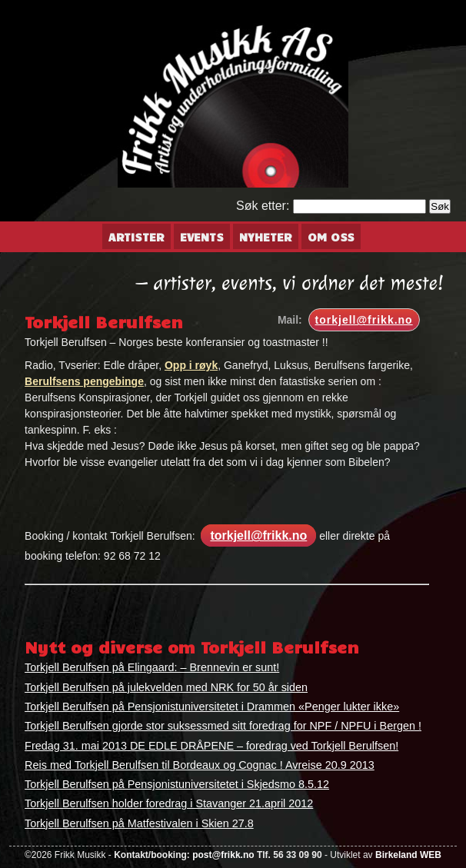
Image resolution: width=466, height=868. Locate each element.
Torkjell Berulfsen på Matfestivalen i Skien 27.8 (139, 823)
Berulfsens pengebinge (84, 381)
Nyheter (266, 237)
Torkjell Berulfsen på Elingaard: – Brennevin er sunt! (152, 667)
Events (202, 237)
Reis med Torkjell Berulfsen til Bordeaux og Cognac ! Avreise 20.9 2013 (200, 765)
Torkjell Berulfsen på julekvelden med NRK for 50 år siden (166, 687)
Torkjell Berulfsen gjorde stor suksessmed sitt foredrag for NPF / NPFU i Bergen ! (223, 726)
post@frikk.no (223, 855)
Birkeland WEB (408, 855)
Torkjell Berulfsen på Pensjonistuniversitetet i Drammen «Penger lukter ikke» (212, 707)
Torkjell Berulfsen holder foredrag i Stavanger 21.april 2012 (169, 803)
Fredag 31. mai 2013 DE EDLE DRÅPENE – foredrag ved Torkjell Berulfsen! (211, 746)
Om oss (331, 237)
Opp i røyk (191, 365)
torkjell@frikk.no (364, 320)
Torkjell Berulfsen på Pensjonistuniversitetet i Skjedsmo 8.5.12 (177, 784)
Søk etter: (263, 206)
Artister (136, 237)
